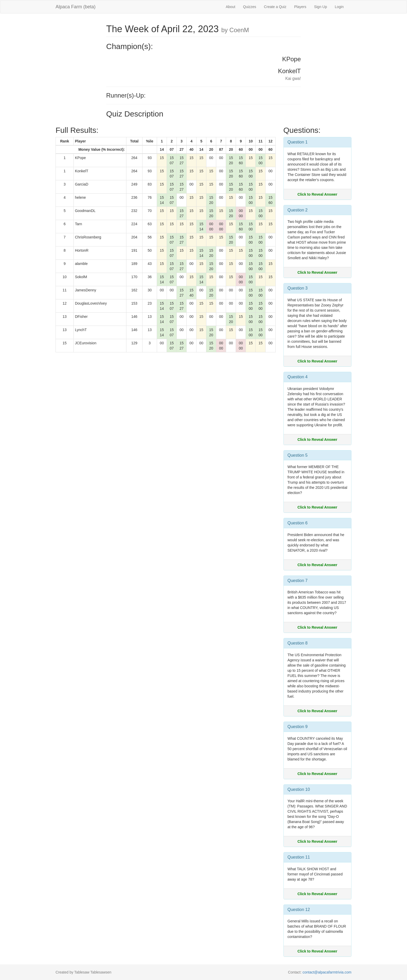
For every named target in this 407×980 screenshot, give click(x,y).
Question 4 (298, 377)
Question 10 (299, 789)
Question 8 (298, 643)
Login (339, 7)
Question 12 (299, 910)
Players (300, 7)
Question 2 (298, 210)
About (231, 7)
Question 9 (298, 727)
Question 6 (298, 523)
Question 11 (299, 857)
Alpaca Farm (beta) (76, 7)
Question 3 (298, 288)
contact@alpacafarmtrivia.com (327, 972)
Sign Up (321, 7)
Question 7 (298, 581)
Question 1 (298, 142)
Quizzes (250, 7)
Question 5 (298, 455)
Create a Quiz (275, 7)
